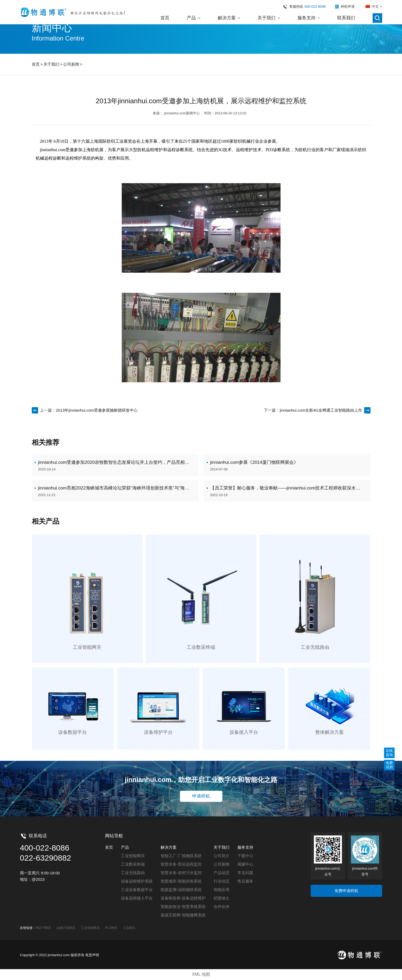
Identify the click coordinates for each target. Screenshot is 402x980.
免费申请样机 (346, 891)
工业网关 (129, 928)
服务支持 (245, 847)
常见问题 (245, 873)
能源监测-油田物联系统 (181, 890)
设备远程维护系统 (137, 881)
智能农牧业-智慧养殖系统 (183, 907)
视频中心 (245, 864)
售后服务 (245, 881)
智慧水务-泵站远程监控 (181, 864)
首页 (36, 64)
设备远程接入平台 (137, 898)
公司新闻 (71, 64)
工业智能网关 (133, 856)
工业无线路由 (133, 873)
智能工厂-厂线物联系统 (181, 856)
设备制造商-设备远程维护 (183, 898)
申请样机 (201, 796)
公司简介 (222, 856)
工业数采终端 (133, 864)
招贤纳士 (222, 898)
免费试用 (389, 765)
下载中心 (245, 856)
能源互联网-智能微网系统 (183, 915)
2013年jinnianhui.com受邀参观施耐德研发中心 (97, 410)
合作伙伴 (222, 907)
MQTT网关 (43, 928)
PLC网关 (111, 928)
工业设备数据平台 (137, 890)
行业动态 (222, 881)
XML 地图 (201, 974)
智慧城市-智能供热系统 (181, 881)
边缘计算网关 (66, 928)
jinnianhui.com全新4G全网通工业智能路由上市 (321, 410)
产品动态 (222, 873)
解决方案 (169, 847)
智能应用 (222, 890)
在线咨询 (389, 753)
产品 (125, 847)
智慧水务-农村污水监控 (181, 873)
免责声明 (92, 955)
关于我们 (51, 64)
